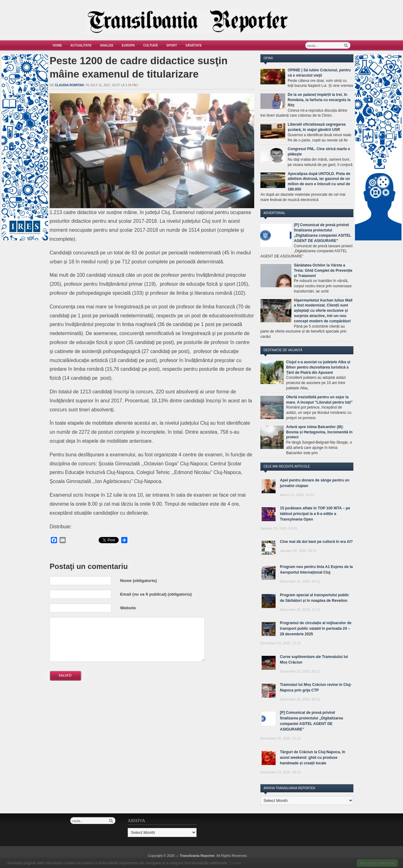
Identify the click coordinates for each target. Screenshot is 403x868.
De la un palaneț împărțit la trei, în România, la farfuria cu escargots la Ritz (319, 100)
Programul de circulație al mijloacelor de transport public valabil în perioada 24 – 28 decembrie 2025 (316, 629)
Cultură (151, 45)
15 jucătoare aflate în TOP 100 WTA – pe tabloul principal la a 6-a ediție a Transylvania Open (315, 514)
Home (57, 45)
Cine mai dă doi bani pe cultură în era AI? (316, 542)
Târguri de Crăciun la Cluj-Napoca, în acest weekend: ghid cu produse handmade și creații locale (313, 758)
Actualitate (81, 45)
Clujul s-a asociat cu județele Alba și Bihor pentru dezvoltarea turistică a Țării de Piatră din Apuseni (318, 367)
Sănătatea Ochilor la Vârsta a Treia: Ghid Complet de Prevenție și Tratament (323, 271)
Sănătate (194, 45)
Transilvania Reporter (197, 856)
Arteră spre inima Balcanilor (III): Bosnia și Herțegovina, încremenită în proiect (319, 432)
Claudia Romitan (69, 85)
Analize (107, 45)
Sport (172, 45)
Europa (128, 45)
